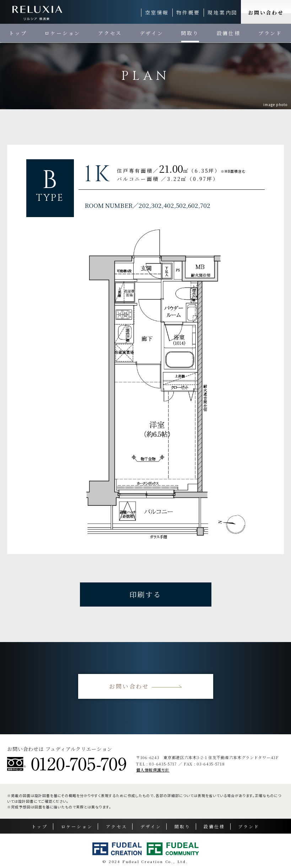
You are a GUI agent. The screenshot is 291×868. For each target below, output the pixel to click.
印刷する (145, 594)
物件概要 (188, 12)
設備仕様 (229, 33)
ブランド (270, 33)
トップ (18, 33)
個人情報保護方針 (153, 770)
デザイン (151, 33)
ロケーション (62, 33)
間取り (190, 33)
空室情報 (157, 12)
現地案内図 (222, 12)
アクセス (110, 33)
